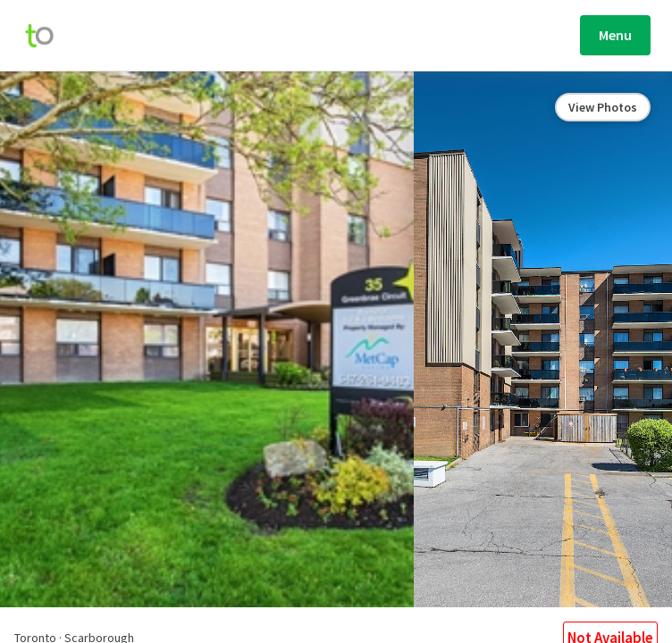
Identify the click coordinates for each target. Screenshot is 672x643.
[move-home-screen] (48, 36)
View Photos (603, 107)
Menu (615, 35)
